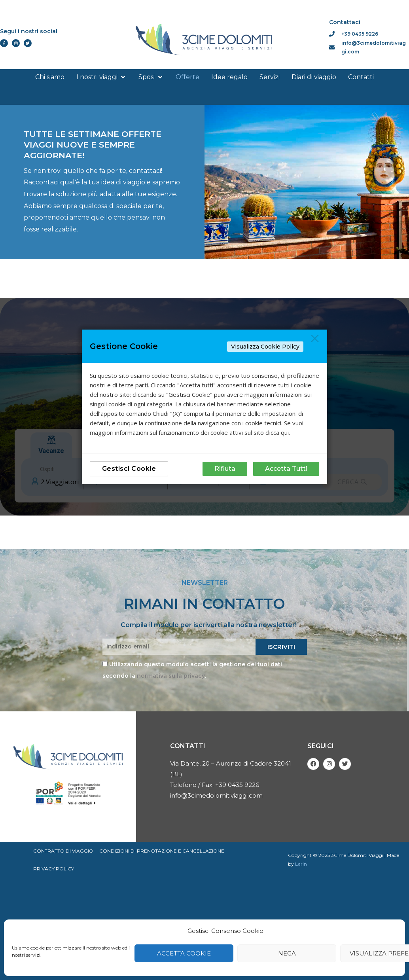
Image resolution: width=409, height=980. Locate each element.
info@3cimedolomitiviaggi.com (216, 795)
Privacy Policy (54, 869)
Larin (301, 864)
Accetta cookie (184, 953)
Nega (287, 953)
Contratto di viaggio (63, 851)
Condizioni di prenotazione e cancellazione (162, 851)
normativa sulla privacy (171, 676)
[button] (101, 77)
